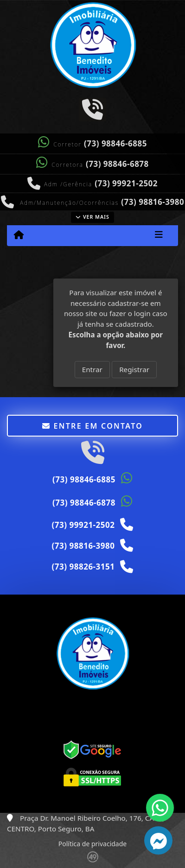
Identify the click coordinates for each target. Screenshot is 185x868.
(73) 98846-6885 (115, 143)
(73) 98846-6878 (117, 164)
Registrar (134, 369)
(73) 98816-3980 (153, 202)
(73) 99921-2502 (126, 183)
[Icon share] (92, 109)
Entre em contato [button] (92, 426)
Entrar (92, 369)
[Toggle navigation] (159, 235)
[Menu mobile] (19, 235)
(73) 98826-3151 (83, 567)
